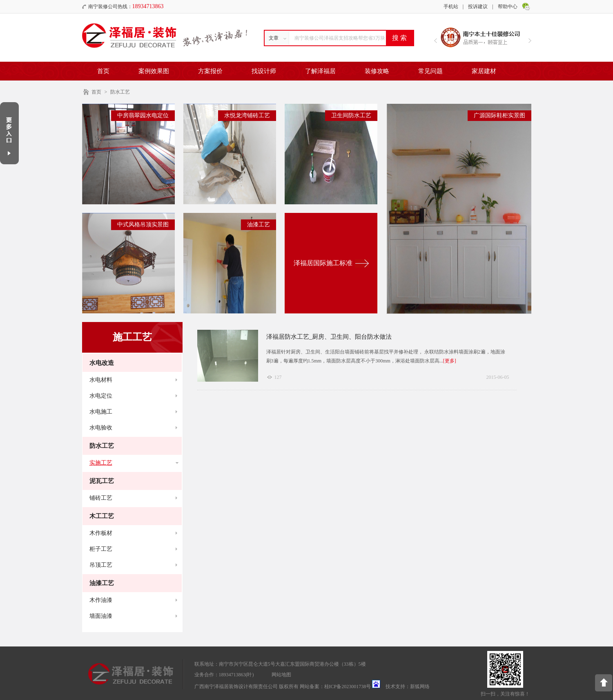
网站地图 (281, 675)
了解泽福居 (320, 71)
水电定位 (101, 396)
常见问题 (430, 71)
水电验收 (101, 428)
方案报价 (210, 71)
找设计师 (264, 71)
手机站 (451, 7)
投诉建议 (478, 7)
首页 (103, 71)
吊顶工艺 (101, 565)
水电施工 (101, 412)
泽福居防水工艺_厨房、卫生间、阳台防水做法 (329, 337)
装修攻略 (377, 71)
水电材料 (101, 380)
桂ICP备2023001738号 (348, 687)
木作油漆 (101, 600)
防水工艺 (120, 92)
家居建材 (484, 71)
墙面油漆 (101, 616)
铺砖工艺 (101, 498)
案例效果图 (154, 71)
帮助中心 (508, 7)
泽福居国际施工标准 (323, 263)
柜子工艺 (101, 549)
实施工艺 (101, 463)
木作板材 (101, 533)
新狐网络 (420, 687)
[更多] (450, 361)
